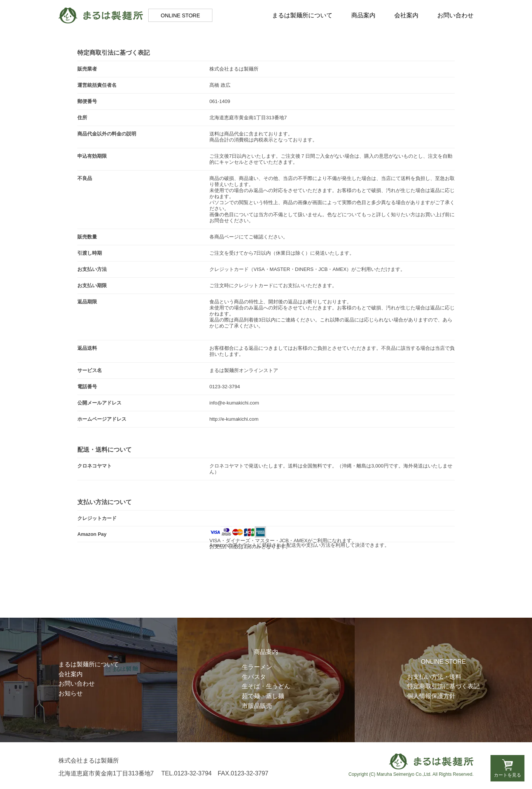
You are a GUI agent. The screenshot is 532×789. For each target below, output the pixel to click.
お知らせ (71, 693)
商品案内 (363, 15)
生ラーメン (257, 667)
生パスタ (254, 677)
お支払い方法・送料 (434, 677)
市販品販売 (257, 706)
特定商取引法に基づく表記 (443, 686)
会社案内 (406, 15)
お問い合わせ (455, 15)
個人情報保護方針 (431, 696)
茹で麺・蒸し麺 (263, 696)
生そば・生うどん (266, 686)
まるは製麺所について (302, 15)
